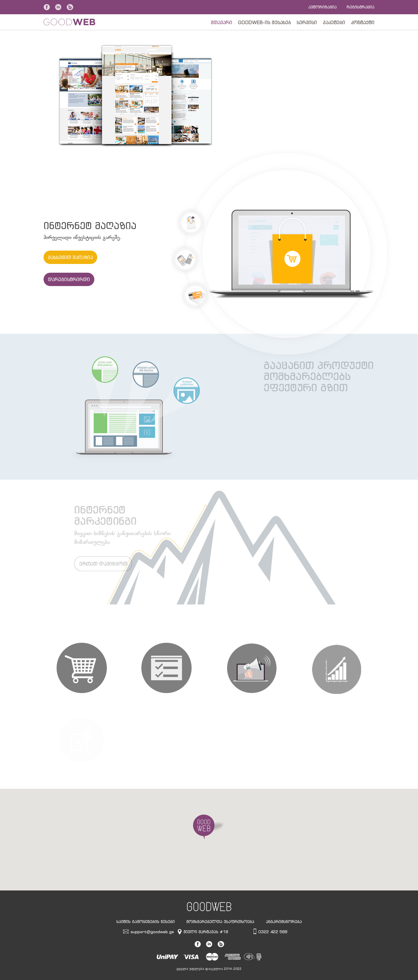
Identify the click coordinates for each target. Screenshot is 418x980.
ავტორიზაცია (322, 7)
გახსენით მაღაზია (70, 257)
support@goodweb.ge (152, 932)
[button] (209, 827)
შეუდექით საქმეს (261, 116)
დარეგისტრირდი (69, 279)
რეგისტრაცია (361, 7)
